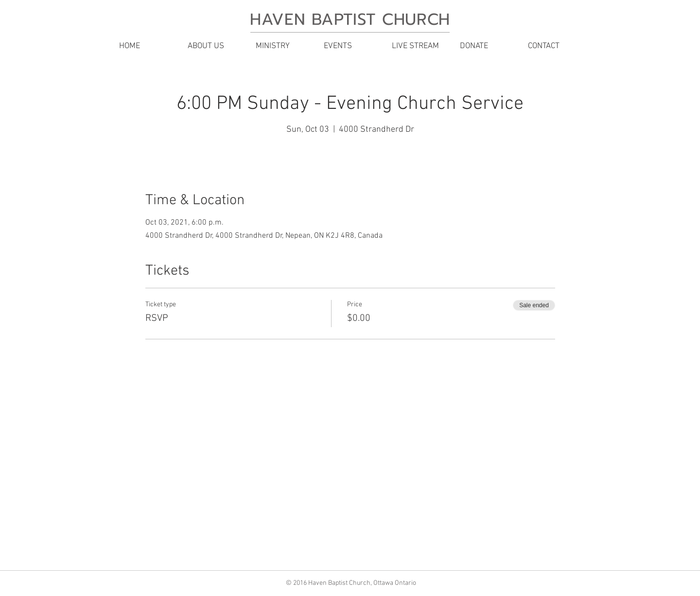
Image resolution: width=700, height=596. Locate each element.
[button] (214, 46)
